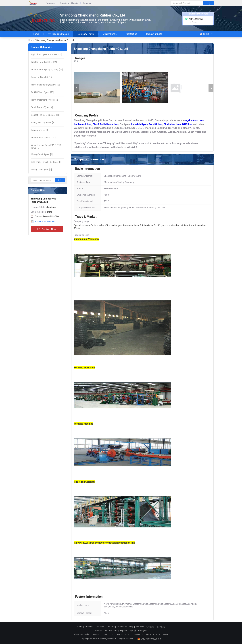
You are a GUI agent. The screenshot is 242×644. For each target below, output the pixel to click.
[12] (47, 70)
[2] (45, 100)
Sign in (75, 3)
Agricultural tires (194, 120)
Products (50, 3)
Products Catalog (58, 34)
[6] (42, 107)
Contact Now (47, 229)
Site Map (140, 627)
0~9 (166, 634)
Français (98, 631)
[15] (42, 77)
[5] (47, 54)
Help (131, 627)
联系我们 (161, 627)
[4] (43, 123)
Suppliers (64, 3)
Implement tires (83, 124)
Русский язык (111, 631)
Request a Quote (154, 34)
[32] (44, 138)
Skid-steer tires (172, 124)
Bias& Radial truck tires (106, 124)
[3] (45, 85)
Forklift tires (156, 124)
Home (36, 34)
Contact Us (132, 34)
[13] (43, 92)
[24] (44, 62)
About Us (110, 627)
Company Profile (86, 34)
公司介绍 (150, 627)
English (204, 34)
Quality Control (110, 34)
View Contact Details (45, 222)
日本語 (133, 631)
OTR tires (187, 124)
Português (143, 631)
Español (124, 631)
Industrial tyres (139, 124)
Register (87, 3)
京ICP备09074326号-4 (149, 639)
